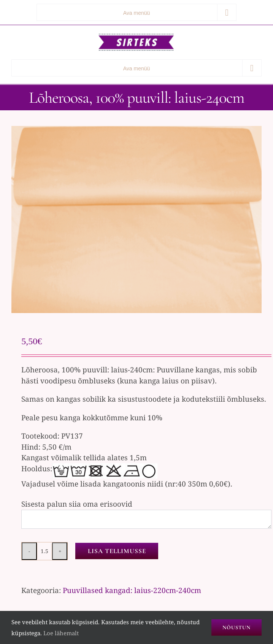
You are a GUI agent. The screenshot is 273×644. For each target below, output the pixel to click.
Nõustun (236, 627)
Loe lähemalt (61, 633)
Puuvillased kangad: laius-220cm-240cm (132, 590)
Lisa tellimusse (117, 551)
